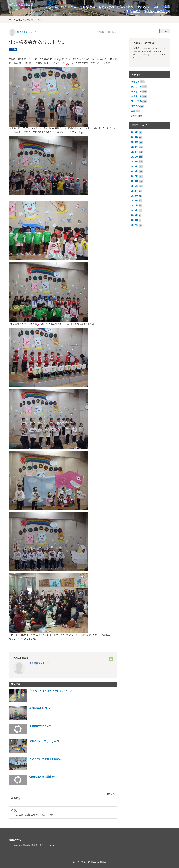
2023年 (134, 147)
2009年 (134, 215)
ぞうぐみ (51, 7)
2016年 (134, 181)
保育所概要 (132, 11)
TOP (11, 20)
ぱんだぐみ (125, 7)
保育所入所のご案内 (156, 11)
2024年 (134, 142)
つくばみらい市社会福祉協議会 (23, 845)
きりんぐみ (106, 7)
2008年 (134, 220)
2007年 (134, 225)
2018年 (134, 171)
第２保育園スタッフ (27, 32)
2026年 (134, 132)
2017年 (134, 176)
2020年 (134, 162)
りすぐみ (142, 7)
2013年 (134, 196)
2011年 (134, 206)
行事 (155, 7)
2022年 (134, 152)
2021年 (134, 157)
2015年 (134, 186)
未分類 (166, 7)
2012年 (134, 201)
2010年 (134, 210)
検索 (165, 31)
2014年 (134, 191)
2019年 (134, 167)
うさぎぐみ (87, 7)
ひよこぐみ (68, 7)
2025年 (134, 137)
